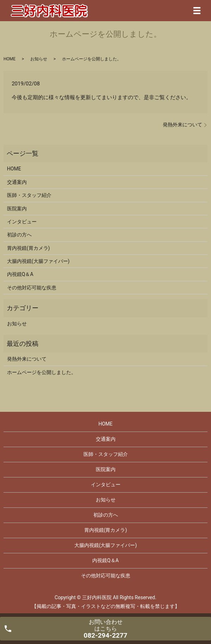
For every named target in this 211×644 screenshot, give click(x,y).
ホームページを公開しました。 (42, 372)
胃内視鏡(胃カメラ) (29, 248)
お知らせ (39, 59)
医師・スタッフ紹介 (29, 195)
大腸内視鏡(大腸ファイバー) (38, 261)
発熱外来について (182, 125)
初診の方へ (19, 235)
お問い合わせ (106, 629)
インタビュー (22, 222)
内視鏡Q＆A (20, 274)
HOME (10, 59)
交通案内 (17, 182)
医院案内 (17, 209)
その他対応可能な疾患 (32, 288)
